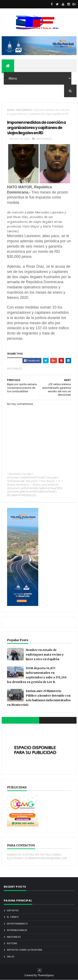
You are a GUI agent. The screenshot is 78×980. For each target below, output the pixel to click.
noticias (12, 943)
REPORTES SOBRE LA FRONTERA (24, 950)
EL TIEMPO (13, 917)
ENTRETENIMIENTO (17, 924)
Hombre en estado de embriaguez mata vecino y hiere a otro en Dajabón (45, 655)
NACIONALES (24, 110)
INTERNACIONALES (17, 930)
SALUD (11, 957)
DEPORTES (13, 911)
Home (11, 110)
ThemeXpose (46, 975)
